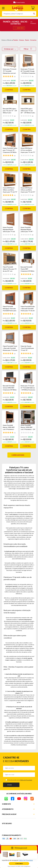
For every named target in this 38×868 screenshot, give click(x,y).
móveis (26, 658)
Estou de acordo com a (20, 780)
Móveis (9, 40)
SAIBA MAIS (19, 28)
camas (12, 660)
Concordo (19, 864)
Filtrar (28, 49)
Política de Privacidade (26, 780)
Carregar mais (18, 455)
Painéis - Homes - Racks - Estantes (25, 40)
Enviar (10, 785)
